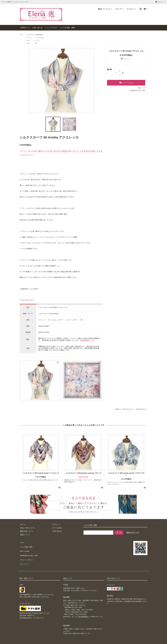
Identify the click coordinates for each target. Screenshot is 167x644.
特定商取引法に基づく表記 (137, 91)
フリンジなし (40, 38)
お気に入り (126, 59)
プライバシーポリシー (28, 556)
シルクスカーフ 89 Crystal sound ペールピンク (41, 473)
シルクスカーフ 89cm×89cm (35, 35)
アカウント (161, 2)
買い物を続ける (142, 409)
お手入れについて (28, 300)
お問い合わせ (37, 28)
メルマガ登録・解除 (67, 28)
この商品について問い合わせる (124, 409)
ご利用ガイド (25, 28)
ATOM (26, 549)
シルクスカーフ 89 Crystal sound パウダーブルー (126, 474)
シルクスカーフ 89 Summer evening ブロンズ (83, 473)
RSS (21, 549)
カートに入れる (126, 83)
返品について (141, 88)
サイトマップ (24, 559)
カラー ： (29, 40)
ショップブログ (51, 28)
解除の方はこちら (133, 532)
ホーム (22, 35)
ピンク (37, 40)
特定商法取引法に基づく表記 (30, 552)
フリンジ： (30, 38)
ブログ (22, 542)
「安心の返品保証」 (83, 611)
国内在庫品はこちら (87, 340)
